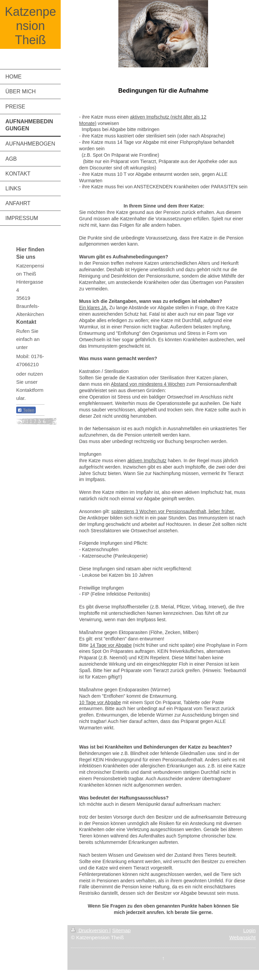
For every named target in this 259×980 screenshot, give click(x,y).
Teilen (26, 410)
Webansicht (242, 937)
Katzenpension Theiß (30, 26)
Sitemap (121, 930)
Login (249, 930)
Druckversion (90, 930)
